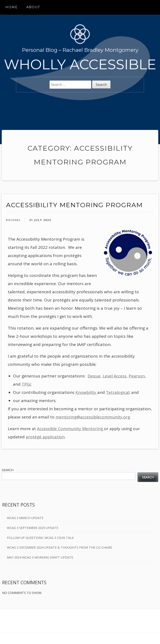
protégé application (45, 437)
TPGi (26, 384)
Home (12, 7)
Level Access (115, 376)
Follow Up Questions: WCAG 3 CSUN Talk (40, 538)
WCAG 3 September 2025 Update (33, 528)
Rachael (14, 220)
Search (8, 470)
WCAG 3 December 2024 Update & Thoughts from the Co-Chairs (60, 547)
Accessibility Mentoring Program (74, 205)
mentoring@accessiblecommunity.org (93, 417)
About (33, 7)
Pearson (137, 376)
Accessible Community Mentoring (70, 429)
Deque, (95, 376)
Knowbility (86, 392)
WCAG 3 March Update (25, 518)
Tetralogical (118, 392)
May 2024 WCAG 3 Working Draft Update (40, 557)
